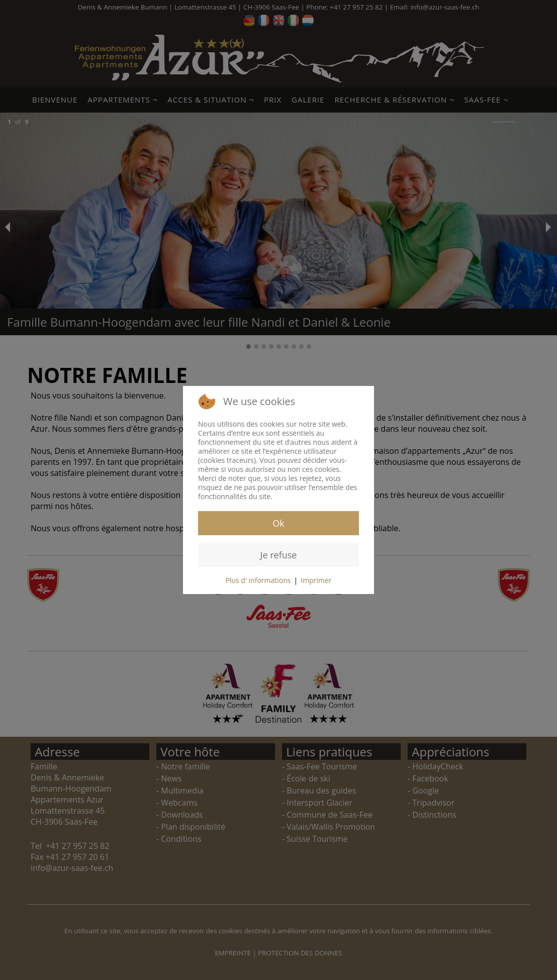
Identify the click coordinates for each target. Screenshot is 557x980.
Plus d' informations (258, 580)
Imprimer (316, 580)
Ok (278, 523)
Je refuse (279, 555)
